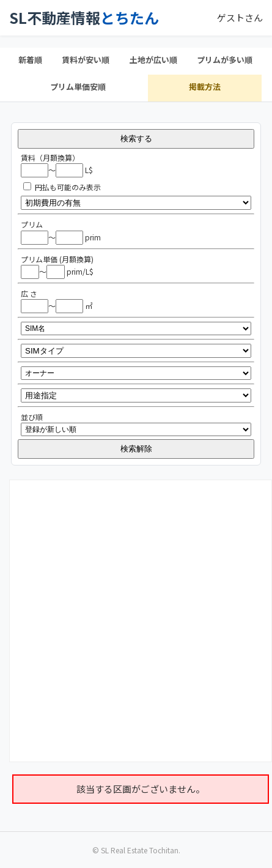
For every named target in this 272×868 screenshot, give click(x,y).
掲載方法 (205, 87)
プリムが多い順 (225, 60)
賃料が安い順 (86, 60)
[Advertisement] (133, 619)
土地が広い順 (153, 60)
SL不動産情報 (84, 18)
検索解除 (136, 449)
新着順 (30, 60)
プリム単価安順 (78, 87)
